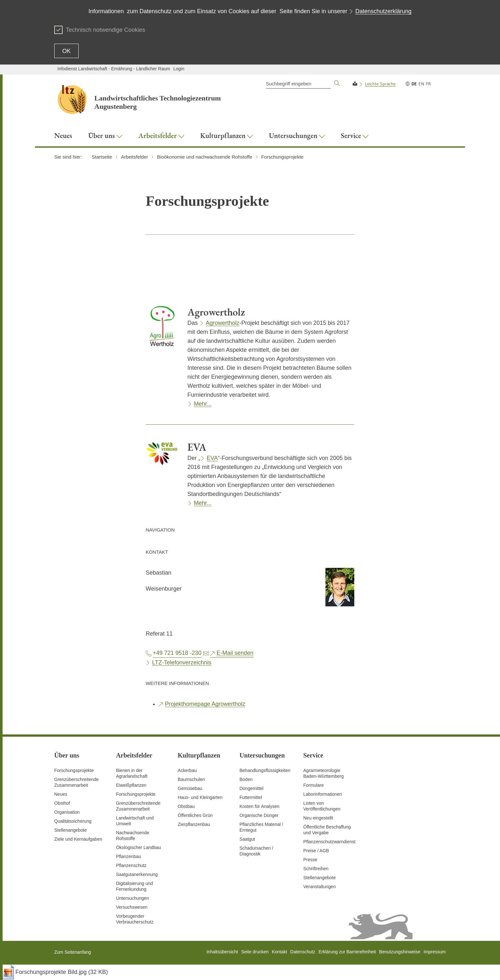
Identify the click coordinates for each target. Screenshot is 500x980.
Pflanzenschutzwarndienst (329, 842)
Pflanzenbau (128, 856)
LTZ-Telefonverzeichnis (182, 663)
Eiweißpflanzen (131, 785)
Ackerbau (187, 770)
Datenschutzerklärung (383, 11)
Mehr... (203, 404)
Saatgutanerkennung (137, 874)
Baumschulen (191, 779)
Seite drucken (255, 952)
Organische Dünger (259, 815)
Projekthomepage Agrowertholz (205, 704)
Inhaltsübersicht (222, 952)
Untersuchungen (132, 898)
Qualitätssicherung (73, 821)
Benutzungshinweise (400, 952)
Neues (61, 794)
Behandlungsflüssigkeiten (265, 770)
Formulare (314, 785)
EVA (212, 458)
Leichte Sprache (380, 84)
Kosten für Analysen (259, 806)
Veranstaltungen (319, 887)
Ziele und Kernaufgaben (78, 839)
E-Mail (235, 653)
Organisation (67, 812)
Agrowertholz (223, 323)
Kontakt (279, 952)
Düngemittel (251, 788)
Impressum (435, 952)
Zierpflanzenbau (194, 824)
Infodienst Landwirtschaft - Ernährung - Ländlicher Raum (114, 69)
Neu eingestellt (318, 818)
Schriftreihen (316, 869)
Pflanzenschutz (131, 865)
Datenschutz (303, 952)
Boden (246, 779)
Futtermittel (251, 797)
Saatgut (247, 839)
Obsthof (62, 803)
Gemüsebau (190, 788)
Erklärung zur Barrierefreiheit (347, 952)
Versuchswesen (132, 907)
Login (179, 69)
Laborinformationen (323, 794)
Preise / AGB (316, 851)
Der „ (194, 458)
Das (193, 323)
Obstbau (186, 806)
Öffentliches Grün (195, 815)
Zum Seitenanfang (73, 952)
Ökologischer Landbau (138, 847)
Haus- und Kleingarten (200, 797)
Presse (310, 860)
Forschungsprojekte (74, 770)
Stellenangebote (70, 830)
